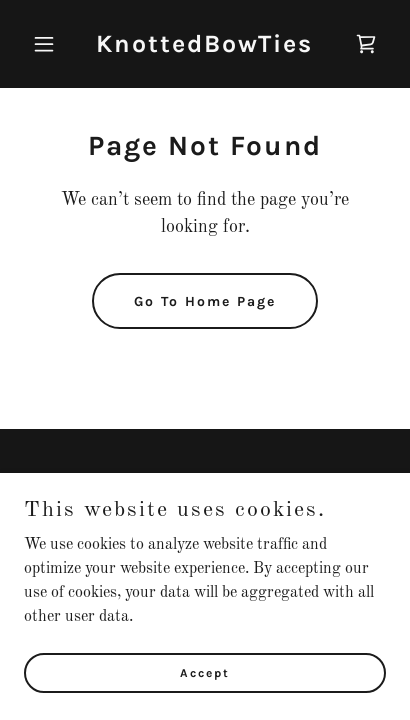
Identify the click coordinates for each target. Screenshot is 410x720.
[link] (204, 48)
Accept (205, 700)
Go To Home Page (205, 301)
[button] (51, 44)
